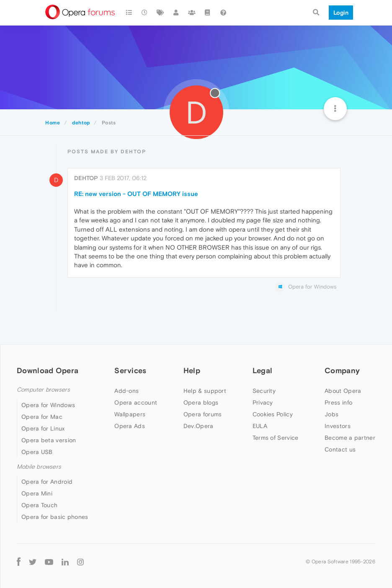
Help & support (205, 391)
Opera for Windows (48, 405)
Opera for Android (47, 482)
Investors (338, 426)
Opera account (136, 402)
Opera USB (37, 452)
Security (264, 391)
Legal (263, 370)
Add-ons (126, 391)
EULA (260, 426)
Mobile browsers (39, 467)
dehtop (86, 178)
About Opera (343, 391)
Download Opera (48, 370)
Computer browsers (43, 390)
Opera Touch (39, 505)
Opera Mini (37, 493)
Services (130, 370)
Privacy (263, 402)
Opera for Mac (42, 417)
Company (342, 370)
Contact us (340, 449)
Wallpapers (130, 414)
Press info (338, 402)
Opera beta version (49, 440)
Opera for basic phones (55, 517)
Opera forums (203, 414)
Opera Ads (130, 426)
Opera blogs (201, 402)
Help (192, 370)
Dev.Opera (199, 426)
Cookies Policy (273, 414)
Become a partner (350, 438)
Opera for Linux (43, 428)
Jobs (331, 414)
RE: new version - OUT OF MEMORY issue (136, 194)
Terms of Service (276, 438)
